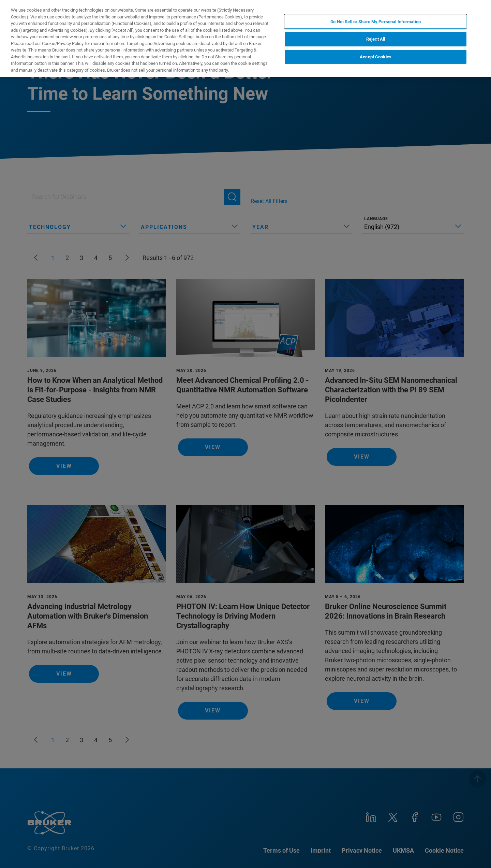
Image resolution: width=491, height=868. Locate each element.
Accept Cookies (376, 57)
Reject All (376, 39)
